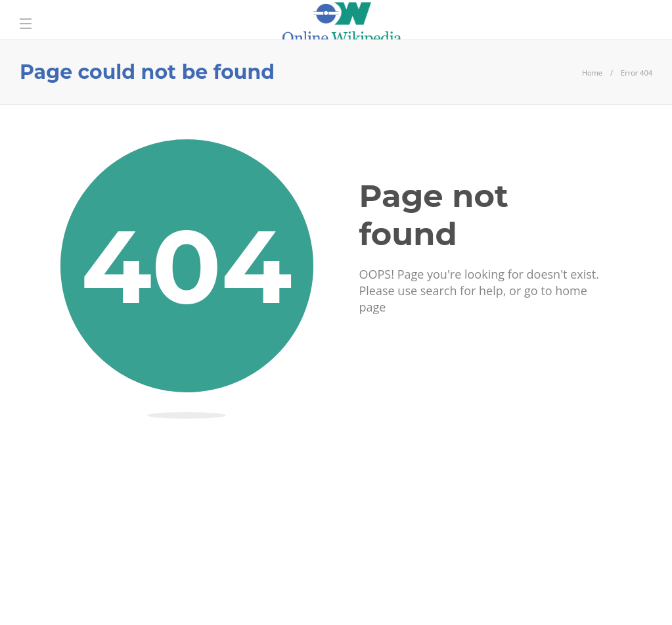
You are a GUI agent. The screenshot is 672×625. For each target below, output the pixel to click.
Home (592, 73)
